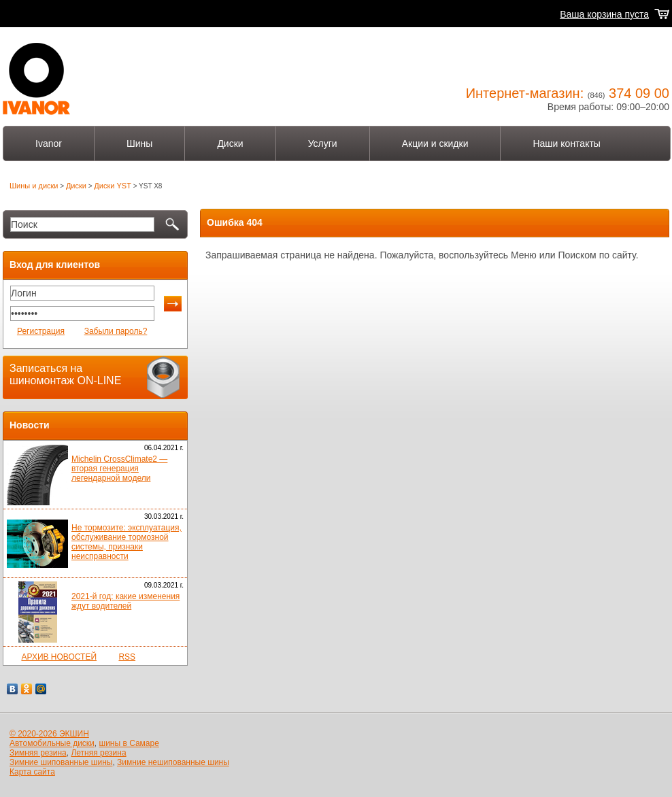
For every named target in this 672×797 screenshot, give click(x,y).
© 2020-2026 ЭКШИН (49, 734)
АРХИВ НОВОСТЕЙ (59, 657)
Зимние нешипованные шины (173, 762)
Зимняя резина (38, 753)
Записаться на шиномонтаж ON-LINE (65, 374)
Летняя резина (98, 753)
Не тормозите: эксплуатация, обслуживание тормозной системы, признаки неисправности (127, 542)
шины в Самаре (129, 743)
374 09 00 (639, 93)
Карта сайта (32, 772)
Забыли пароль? (116, 331)
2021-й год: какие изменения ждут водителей (125, 601)
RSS (127, 657)
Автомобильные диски (52, 743)
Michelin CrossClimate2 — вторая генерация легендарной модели (119, 469)
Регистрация (41, 331)
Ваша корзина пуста (604, 14)
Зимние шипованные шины (61, 762)
